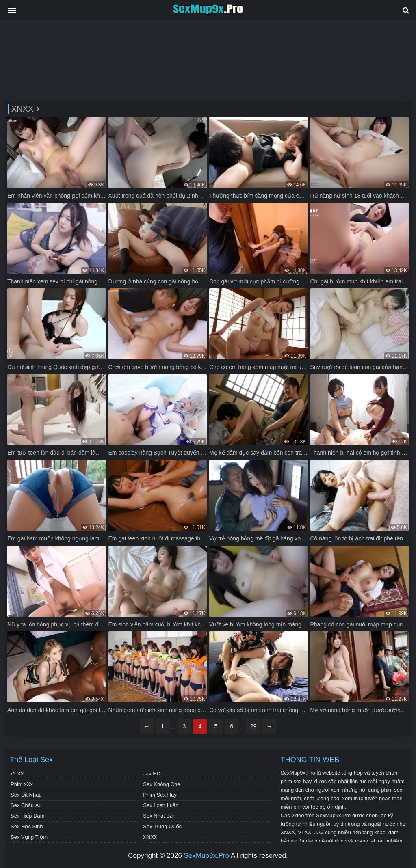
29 (253, 726)
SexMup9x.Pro (207, 856)
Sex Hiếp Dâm (28, 816)
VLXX (17, 774)
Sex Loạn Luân (161, 805)
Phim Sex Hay (160, 795)
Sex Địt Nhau (26, 795)
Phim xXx (22, 784)
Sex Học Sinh (27, 826)
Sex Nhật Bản (159, 816)
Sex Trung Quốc (162, 826)
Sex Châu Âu (26, 805)
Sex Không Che (161, 784)
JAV (319, 832)
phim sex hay (296, 781)
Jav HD (152, 774)
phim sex (392, 790)
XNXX (150, 837)
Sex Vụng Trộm (29, 837)
